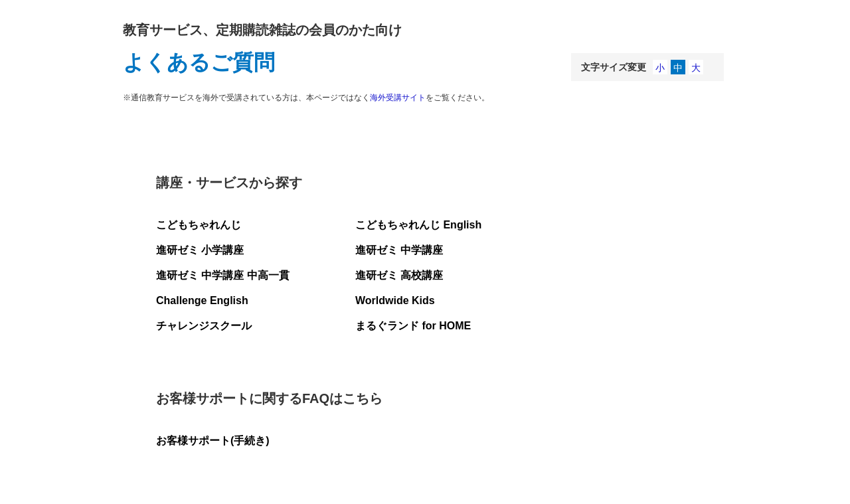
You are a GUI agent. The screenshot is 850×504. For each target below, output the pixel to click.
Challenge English (202, 300)
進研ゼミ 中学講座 (399, 250)
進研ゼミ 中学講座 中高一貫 (223, 275)
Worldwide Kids (395, 300)
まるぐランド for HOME (413, 326)
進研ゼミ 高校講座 (399, 275)
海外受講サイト (398, 98)
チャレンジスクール (204, 326)
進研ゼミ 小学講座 (200, 250)
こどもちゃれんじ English (418, 225)
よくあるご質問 (199, 62)
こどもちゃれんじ (199, 225)
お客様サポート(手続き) (213, 441)
